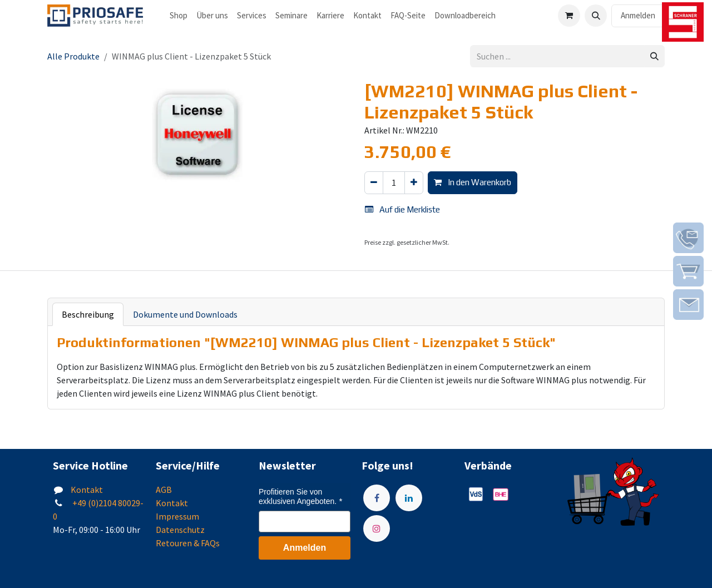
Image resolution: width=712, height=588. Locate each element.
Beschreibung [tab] (88, 314)
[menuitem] (179, 16)
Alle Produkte (73, 56)
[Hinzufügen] (414, 183)
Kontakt (87, 490)
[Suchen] (654, 56)
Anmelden (638, 15)
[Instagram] (377, 528)
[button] (596, 16)
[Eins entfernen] (374, 183)
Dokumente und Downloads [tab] (185, 314)
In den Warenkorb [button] (473, 182)
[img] (688, 238)
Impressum (177, 516)
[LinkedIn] (409, 498)
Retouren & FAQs (188, 543)
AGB (164, 490)
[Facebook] (377, 498)
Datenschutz (180, 530)
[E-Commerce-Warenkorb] (569, 16)
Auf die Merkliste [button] (402, 209)
